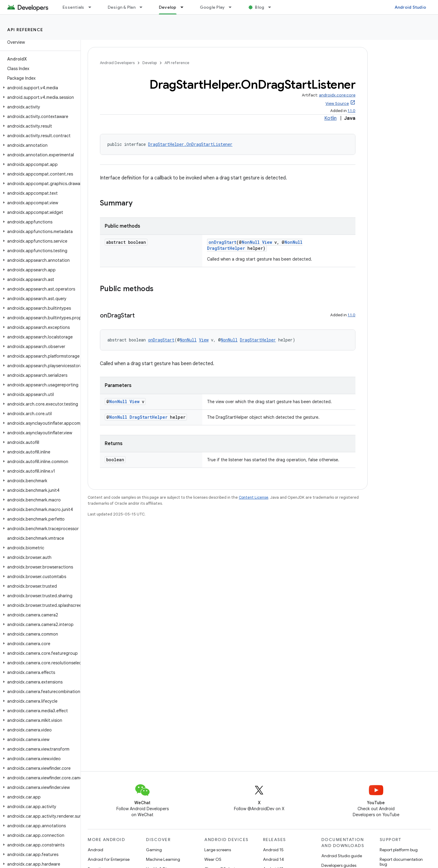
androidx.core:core (337, 95)
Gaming (154, 850)
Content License (254, 497)
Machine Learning (163, 859)
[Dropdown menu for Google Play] (233, 7)
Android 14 (273, 859)
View (267, 242)
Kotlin (330, 118)
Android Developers (117, 63)
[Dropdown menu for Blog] (272, 7)
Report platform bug (399, 850)
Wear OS (213, 859)
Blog (260, 7)
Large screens (218, 850)
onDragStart (222, 242)
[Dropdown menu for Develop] (185, 7)
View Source (337, 103)
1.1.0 (352, 111)
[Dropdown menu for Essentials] (92, 7)
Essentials (73, 7)
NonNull (251, 242)
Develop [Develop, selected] (168, 7)
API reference (25, 30)
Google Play (212, 7)
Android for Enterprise (109, 859)
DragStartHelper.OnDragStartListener (190, 144)
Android (95, 850)
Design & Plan (122, 7)
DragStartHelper (226, 248)
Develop (150, 63)
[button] (39, 88)
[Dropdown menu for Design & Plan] (144, 7)
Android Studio (410, 7)
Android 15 (273, 850)
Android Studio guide (342, 856)
